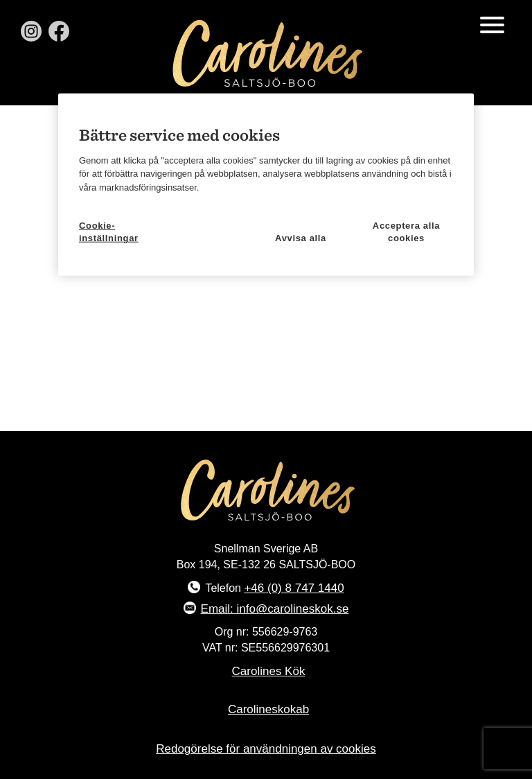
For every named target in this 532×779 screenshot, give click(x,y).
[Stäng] (456, 108)
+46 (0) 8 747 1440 (294, 588)
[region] (266, 184)
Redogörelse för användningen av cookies (266, 749)
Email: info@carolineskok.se (275, 609)
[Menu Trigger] (492, 24)
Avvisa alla (301, 238)
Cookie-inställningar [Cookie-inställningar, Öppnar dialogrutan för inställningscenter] (109, 230)
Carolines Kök (269, 671)
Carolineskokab (268, 709)
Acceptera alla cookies (406, 230)
